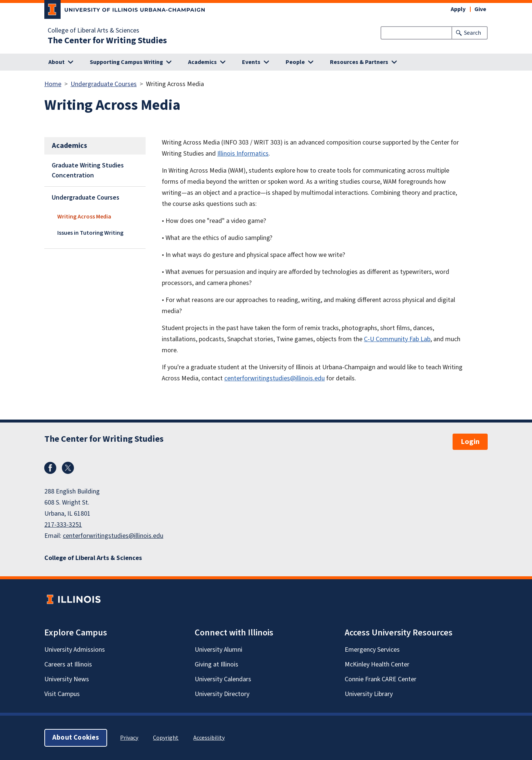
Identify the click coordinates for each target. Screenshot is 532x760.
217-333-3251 (63, 525)
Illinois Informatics (243, 154)
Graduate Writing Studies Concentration (88, 170)
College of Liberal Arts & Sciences (93, 31)
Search (473, 33)
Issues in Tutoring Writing (90, 233)
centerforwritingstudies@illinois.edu (274, 378)
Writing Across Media (84, 217)
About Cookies (76, 738)
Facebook (50, 468)
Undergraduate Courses (104, 84)
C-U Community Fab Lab (397, 339)
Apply (458, 9)
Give (480, 9)
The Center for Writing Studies (107, 41)
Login (470, 442)
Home (53, 84)
